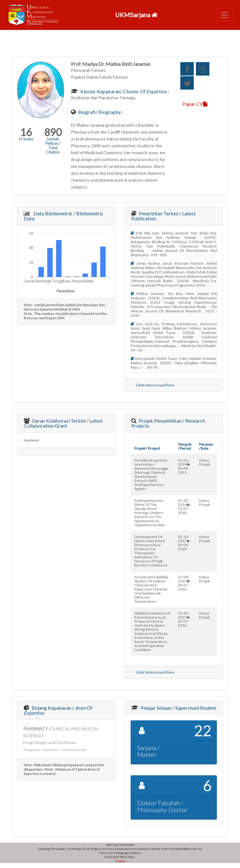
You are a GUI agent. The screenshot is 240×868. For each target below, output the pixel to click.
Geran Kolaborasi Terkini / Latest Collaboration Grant (63, 423)
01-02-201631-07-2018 (184, 507)
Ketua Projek (205, 462)
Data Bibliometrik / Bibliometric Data (64, 216)
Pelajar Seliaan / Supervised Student (178, 708)
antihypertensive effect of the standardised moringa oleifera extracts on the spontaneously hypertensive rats (150, 513)
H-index (26, 139)
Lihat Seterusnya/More (155, 385)
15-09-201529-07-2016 (184, 583)
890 (53, 132)
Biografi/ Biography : (100, 112)
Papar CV (195, 104)
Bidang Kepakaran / (58, 710)
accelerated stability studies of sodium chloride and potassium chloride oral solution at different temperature (151, 589)
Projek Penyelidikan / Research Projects (168, 423)
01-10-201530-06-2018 (184, 543)
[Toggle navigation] (225, 15)
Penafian (120, 861)
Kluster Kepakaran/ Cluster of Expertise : (124, 91)
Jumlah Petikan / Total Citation (53, 145)
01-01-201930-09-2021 (184, 466)
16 (26, 132)
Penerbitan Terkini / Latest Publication (163, 216)
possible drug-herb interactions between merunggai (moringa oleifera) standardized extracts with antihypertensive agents (151, 474)
